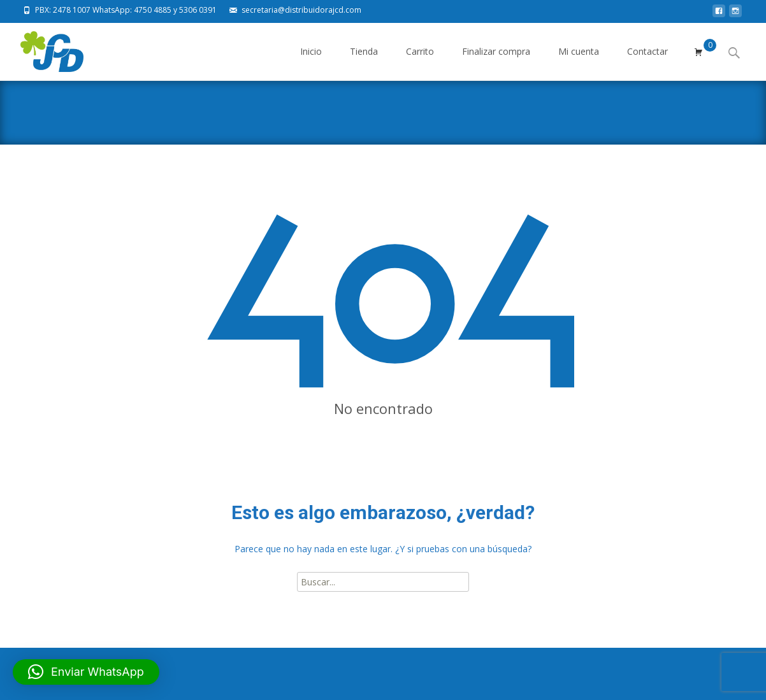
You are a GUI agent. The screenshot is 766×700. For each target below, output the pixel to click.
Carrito (420, 63)
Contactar (647, 63)
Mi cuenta (579, 63)
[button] (86, 672)
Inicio (311, 63)
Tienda (364, 63)
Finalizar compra (496, 63)
